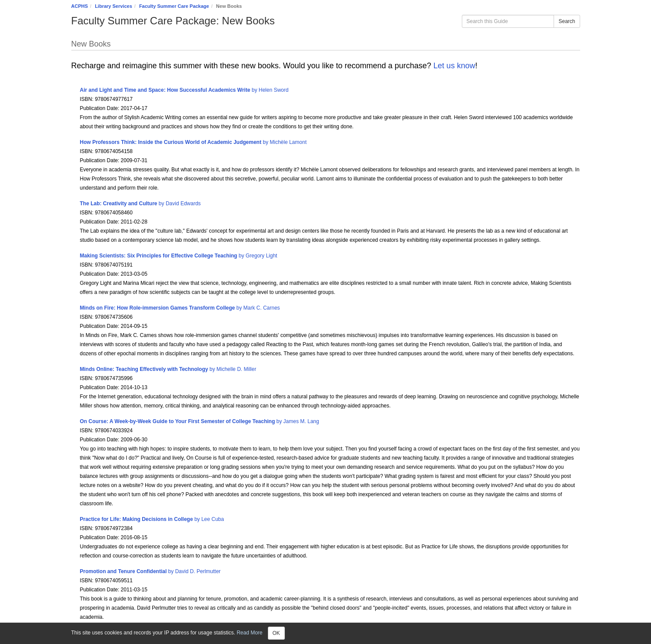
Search (567, 21)
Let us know (453, 66)
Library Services (114, 6)
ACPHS (80, 6)
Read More (249, 633)
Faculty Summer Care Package (174, 6)
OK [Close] (276, 633)
